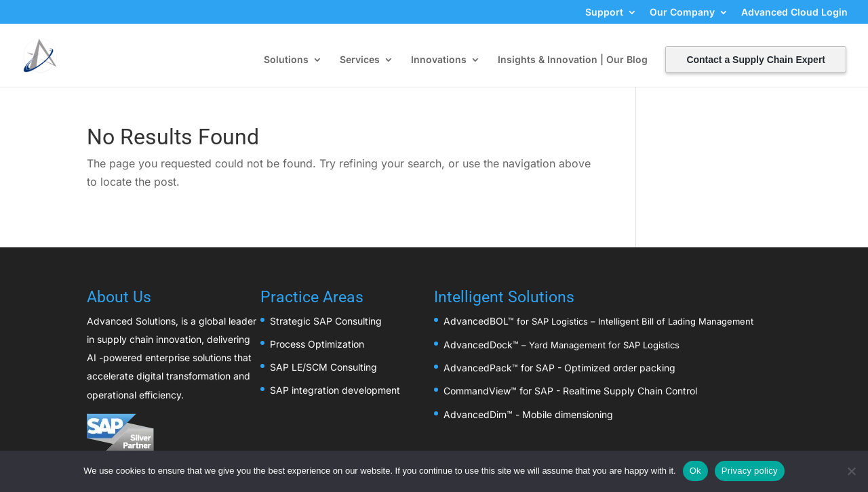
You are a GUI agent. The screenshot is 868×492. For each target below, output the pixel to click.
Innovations (439, 60)
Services (360, 60)
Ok (695, 471)
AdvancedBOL (476, 321)
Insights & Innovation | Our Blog (573, 60)
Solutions (286, 60)
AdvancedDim (475, 414)
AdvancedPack (478, 368)
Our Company (682, 13)
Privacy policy (750, 471)
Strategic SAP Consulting (326, 321)
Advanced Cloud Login (794, 13)
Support (604, 13)
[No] (851, 471)
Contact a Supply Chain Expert (756, 60)
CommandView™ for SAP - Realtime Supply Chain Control (570, 391)
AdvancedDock (478, 345)
